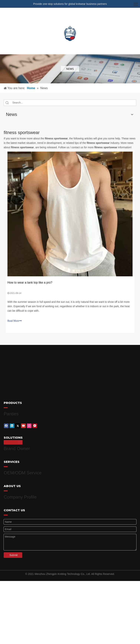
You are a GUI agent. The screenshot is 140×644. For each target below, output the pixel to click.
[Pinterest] (35, 425)
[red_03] (6, 408)
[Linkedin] (12, 425)
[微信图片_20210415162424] (70, 69)
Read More (15, 321)
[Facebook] (6, 425)
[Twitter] (18, 425)
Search (7, 103)
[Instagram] (29, 425)
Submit (14, 551)
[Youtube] (23, 425)
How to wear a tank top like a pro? (30, 283)
